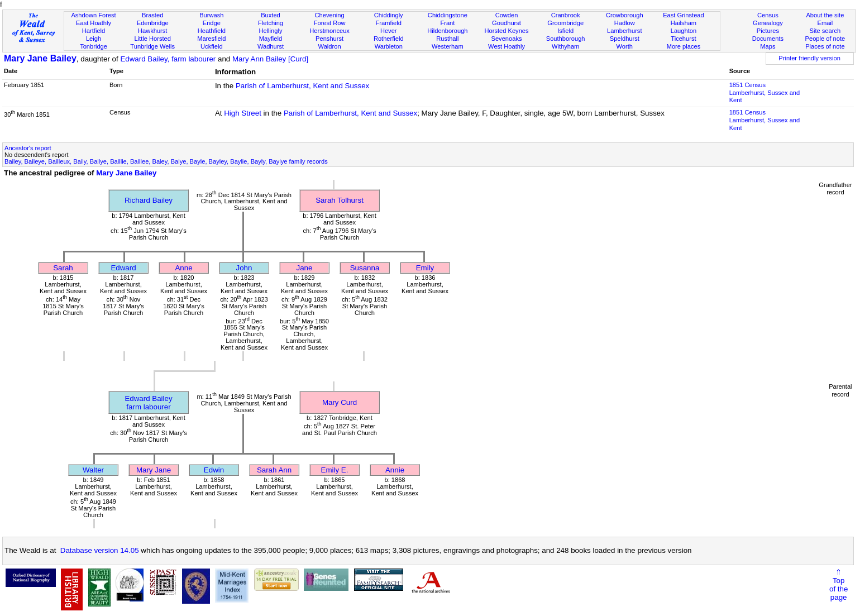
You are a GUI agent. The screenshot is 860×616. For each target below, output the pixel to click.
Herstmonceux (329, 31)
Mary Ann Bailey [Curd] (270, 59)
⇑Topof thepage (838, 585)
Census (768, 15)
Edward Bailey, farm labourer (168, 59)
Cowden (507, 15)
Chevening (330, 15)
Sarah (63, 268)
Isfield (565, 31)
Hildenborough (447, 31)
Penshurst (329, 39)
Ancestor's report (28, 148)
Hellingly (270, 31)
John (244, 268)
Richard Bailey (149, 200)
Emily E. (335, 470)
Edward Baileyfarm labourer (148, 403)
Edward (123, 268)
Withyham (565, 46)
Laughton (684, 31)
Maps (768, 46)
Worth (625, 46)
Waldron (330, 46)
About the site (825, 15)
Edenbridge (153, 23)
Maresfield (211, 39)
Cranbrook (566, 15)
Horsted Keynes (507, 31)
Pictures (768, 31)
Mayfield (271, 39)
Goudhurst (507, 23)
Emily (425, 268)
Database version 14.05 (100, 550)
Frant (447, 23)
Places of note (825, 46)
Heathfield (212, 31)
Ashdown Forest (93, 15)
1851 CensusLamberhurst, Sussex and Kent (765, 93)
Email (825, 23)
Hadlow (625, 23)
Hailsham (684, 23)
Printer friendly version (809, 58)
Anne (183, 268)
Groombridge (565, 23)
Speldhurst (625, 39)
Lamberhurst (624, 31)
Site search (825, 31)
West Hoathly (507, 46)
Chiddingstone (448, 15)
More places (684, 46)
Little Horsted (152, 39)
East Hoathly (94, 23)
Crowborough (625, 15)
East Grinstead (683, 15)
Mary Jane (154, 470)
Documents (768, 39)
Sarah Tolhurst (340, 200)
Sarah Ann (274, 470)
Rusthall (447, 39)
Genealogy (768, 23)
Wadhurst (271, 46)
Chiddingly (389, 15)
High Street (243, 113)
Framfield (389, 23)
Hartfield (94, 31)
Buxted (271, 15)
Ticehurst (683, 39)
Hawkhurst (152, 31)
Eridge (212, 23)
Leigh (94, 39)
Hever (389, 31)
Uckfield (212, 46)
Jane (305, 268)
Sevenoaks (507, 39)
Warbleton (389, 46)
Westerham (448, 46)
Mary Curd (340, 402)
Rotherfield (389, 39)
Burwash (211, 15)
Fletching (271, 23)
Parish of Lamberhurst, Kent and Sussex (302, 86)
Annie (395, 470)
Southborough (566, 39)
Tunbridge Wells (152, 46)
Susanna (365, 268)
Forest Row (330, 23)
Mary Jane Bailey (40, 58)
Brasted (152, 15)
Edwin (214, 470)
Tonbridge (94, 46)
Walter (93, 470)
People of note (825, 39)
